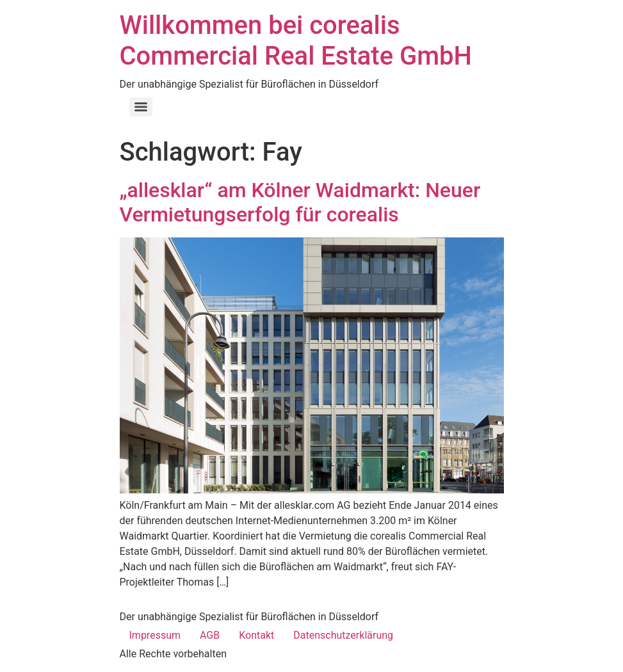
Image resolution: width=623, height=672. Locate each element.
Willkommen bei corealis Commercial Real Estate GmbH (296, 41)
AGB (210, 635)
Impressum (155, 635)
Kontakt (256, 635)
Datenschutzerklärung (343, 635)
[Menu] (141, 107)
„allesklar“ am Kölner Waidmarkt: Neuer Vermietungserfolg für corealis (300, 202)
